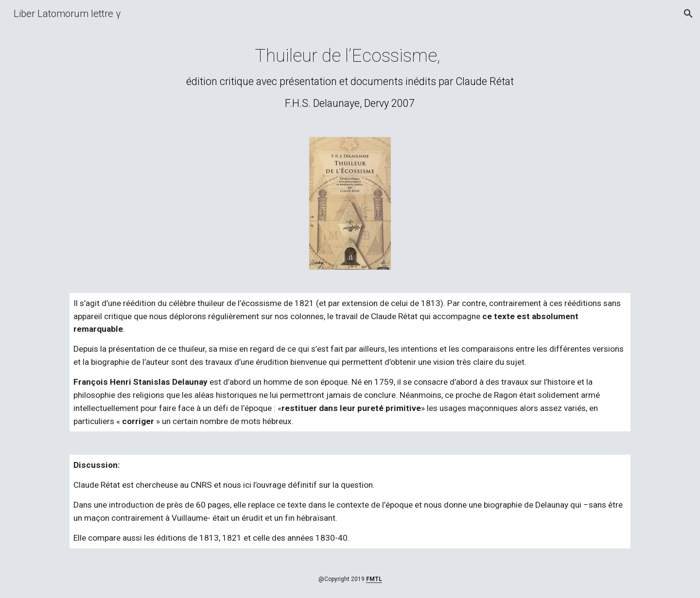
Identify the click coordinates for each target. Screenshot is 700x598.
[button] (688, 14)
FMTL (374, 579)
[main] (350, 77)
